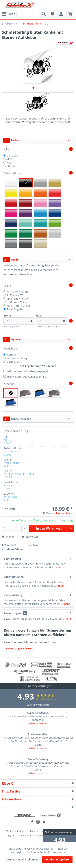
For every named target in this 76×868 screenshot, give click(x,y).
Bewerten (30, 537)
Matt (9, 159)
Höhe (52, 319)
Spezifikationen (14, 577)
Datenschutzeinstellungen (22, 859)
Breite (19, 319)
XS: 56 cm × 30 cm (18, 292)
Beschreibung (12, 559)
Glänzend (12, 155)
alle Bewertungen (38, 705)
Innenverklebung (17, 358)
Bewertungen (12, 613)
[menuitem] (10, 14)
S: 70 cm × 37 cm (17, 295)
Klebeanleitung (13, 595)
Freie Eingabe (15, 309)
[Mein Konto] (61, 14)
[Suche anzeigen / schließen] (43, 14)
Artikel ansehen (38, 723)
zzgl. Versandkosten (63, 513)
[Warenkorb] (70, 14)
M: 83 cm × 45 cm (17, 299)
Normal (11, 355)
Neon (10, 162)
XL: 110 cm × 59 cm (18, 306)
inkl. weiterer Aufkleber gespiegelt (28, 371)
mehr (59, 567)
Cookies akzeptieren (57, 859)
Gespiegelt (13, 362)
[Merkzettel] (52, 14)
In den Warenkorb (54, 528)
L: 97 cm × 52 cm (17, 302)
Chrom (11, 166)
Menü (10, 13)
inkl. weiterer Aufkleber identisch (27, 377)
